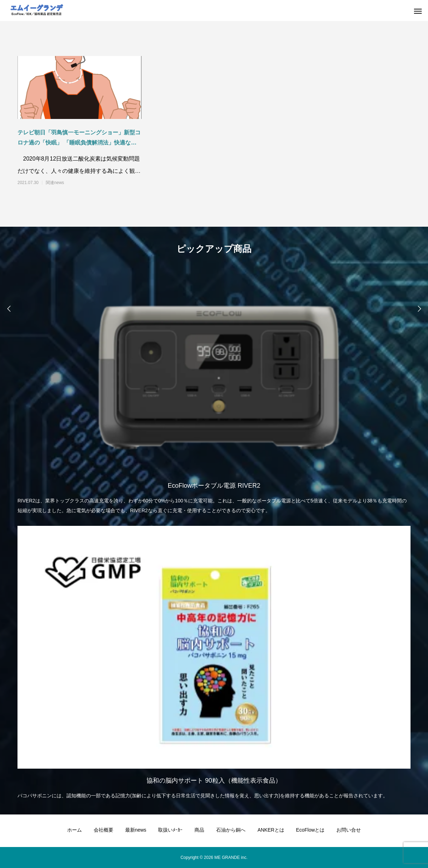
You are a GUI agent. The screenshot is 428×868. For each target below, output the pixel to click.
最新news (136, 830)
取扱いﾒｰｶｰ (170, 830)
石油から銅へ (231, 830)
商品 (199, 830)
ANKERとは (271, 830)
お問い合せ (349, 830)
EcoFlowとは (311, 830)
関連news (55, 183)
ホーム (74, 830)
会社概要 (104, 830)
